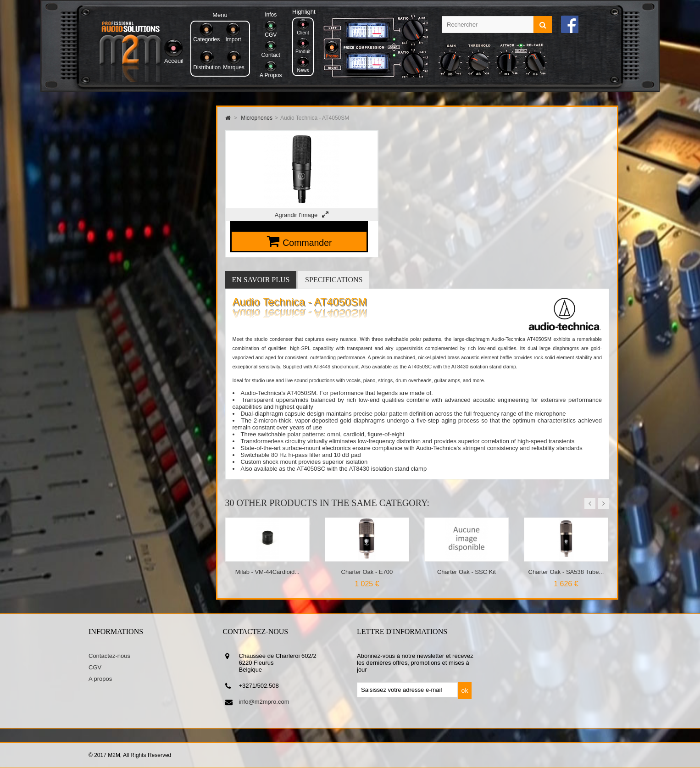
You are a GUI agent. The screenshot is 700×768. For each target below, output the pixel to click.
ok (465, 690)
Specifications (334, 280)
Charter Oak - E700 (367, 572)
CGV (95, 667)
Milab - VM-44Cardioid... (267, 572)
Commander (307, 243)
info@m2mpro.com (264, 702)
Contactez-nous (109, 656)
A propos (100, 679)
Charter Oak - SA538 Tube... (566, 572)
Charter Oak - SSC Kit (467, 572)
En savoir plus (261, 280)
